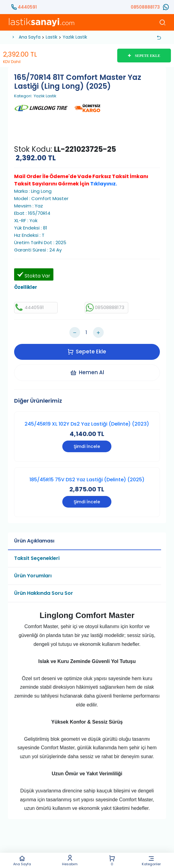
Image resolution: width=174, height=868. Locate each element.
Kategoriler (151, 861)
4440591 (27, 7)
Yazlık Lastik (75, 37)
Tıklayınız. (104, 184)
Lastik (52, 37)
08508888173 (145, 7)
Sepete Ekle (87, 352)
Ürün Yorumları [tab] (33, 576)
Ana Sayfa (22, 861)
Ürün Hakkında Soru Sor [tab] (44, 593)
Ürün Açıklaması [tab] (34, 541)
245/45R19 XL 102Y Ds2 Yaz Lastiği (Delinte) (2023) (87, 424)
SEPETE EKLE (144, 56)
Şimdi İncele (87, 446)
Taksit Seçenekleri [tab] (37, 558)
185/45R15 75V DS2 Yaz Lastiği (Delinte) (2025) (87, 480)
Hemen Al (87, 372)
